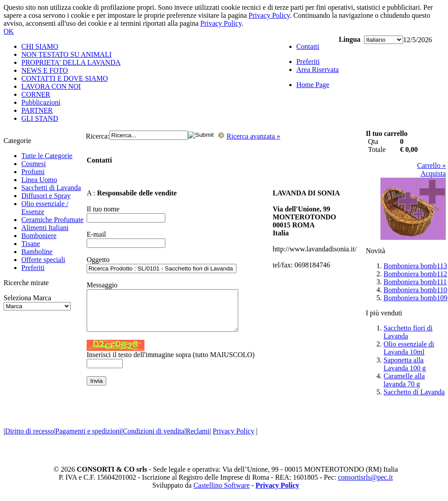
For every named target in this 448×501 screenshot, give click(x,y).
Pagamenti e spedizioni (88, 431)
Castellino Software (222, 485)
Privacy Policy (269, 15)
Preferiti (33, 268)
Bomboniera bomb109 (416, 298)
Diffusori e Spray (46, 196)
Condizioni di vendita (154, 431)
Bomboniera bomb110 (415, 290)
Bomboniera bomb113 (415, 266)
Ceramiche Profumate (52, 220)
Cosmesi (34, 164)
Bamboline (37, 252)
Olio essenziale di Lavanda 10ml (409, 348)
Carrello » (432, 165)
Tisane (31, 244)
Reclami (198, 431)
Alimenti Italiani (45, 228)
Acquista (433, 173)
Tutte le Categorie (47, 156)
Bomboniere (39, 236)
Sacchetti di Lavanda (51, 188)
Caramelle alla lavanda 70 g (404, 380)
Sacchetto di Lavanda (414, 392)
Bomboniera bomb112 (415, 274)
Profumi (33, 172)
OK (9, 31)
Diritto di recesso (29, 431)
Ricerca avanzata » (254, 136)
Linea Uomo (39, 180)
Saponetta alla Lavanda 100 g (405, 364)
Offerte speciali (43, 260)
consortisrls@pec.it (365, 477)
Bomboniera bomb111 (415, 282)
